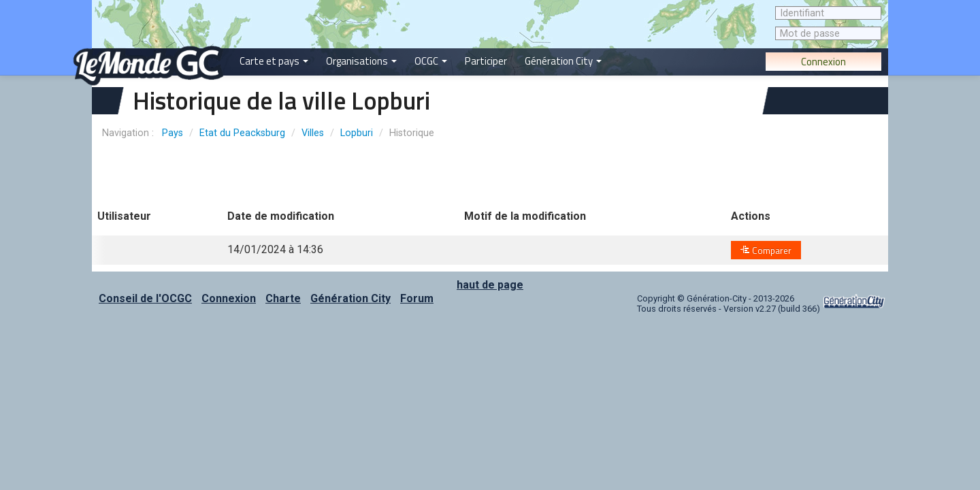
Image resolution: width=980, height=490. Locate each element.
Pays (173, 133)
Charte (283, 298)
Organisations (361, 61)
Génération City (563, 61)
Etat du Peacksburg (242, 133)
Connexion (823, 62)
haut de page (490, 285)
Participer (486, 61)
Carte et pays (274, 61)
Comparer (766, 250)
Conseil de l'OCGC (145, 298)
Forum (417, 298)
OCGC (431, 61)
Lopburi (357, 133)
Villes (313, 133)
